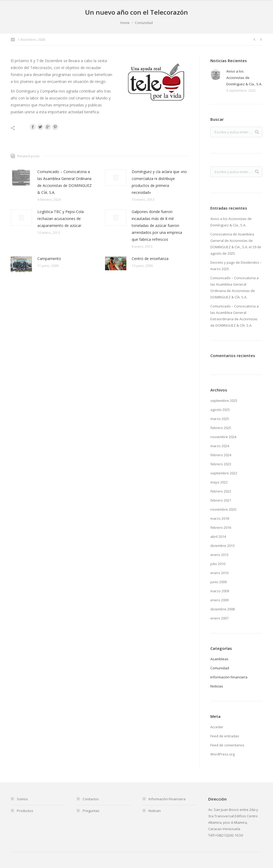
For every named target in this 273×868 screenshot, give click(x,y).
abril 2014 (218, 537)
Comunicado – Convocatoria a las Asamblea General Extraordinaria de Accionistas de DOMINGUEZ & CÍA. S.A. (234, 316)
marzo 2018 (220, 518)
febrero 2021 (221, 500)
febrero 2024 (221, 455)
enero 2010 (219, 573)
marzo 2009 (220, 591)
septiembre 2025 (224, 401)
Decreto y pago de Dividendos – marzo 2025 (236, 266)
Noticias (217, 686)
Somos (22, 799)
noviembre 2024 (223, 437)
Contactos (91, 799)
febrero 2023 (221, 464)
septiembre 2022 (224, 473)
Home (125, 23)
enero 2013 (219, 555)
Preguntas (91, 811)
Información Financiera (229, 677)
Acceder (217, 727)
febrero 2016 (221, 527)
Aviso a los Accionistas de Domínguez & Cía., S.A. (244, 78)
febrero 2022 (221, 491)
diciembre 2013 (222, 546)
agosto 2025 (220, 410)
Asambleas (219, 659)
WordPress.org (222, 754)
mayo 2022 (219, 482)
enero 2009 (219, 600)
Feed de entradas (225, 736)
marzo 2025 (220, 419)
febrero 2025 (221, 428)
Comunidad (144, 23)
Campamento (49, 259)
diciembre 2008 (222, 609)
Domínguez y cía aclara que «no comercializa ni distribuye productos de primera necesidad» (159, 182)
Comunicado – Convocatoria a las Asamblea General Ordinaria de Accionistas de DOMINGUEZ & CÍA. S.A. (65, 182)
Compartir (19, 128)
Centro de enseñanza (150, 259)
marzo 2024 (220, 446)
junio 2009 (218, 582)
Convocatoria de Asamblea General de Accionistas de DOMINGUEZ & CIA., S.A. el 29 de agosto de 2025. (236, 244)
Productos (25, 811)
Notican (155, 811)
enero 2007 (219, 618)
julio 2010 (218, 564)
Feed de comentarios (227, 745)
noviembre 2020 (223, 509)
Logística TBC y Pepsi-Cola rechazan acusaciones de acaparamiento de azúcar (61, 219)
